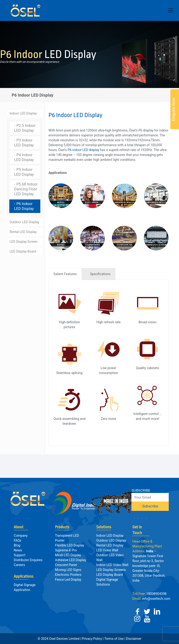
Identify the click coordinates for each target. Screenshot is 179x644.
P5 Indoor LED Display (24, 171)
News (18, 550)
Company (21, 536)
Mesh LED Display (68, 555)
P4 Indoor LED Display (24, 156)
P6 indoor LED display (83, 149)
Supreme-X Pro (66, 550)
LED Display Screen (24, 241)
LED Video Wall (107, 550)
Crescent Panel (66, 565)
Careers (19, 565)
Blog (17, 545)
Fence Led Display (68, 580)
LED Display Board (23, 250)
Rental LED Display (23, 231)
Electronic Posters (68, 575)
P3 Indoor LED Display (24, 142)
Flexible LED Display (69, 545)
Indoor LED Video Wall (112, 565)
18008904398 (149, 594)
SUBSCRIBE (141, 490)
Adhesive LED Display (71, 560)
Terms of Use (114, 639)
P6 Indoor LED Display (24, 205)
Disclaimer (133, 639)
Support (19, 555)
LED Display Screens (111, 570)
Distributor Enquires (28, 560)
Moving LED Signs (68, 570)
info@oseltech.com (151, 599)
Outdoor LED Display (24, 221)
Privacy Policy (92, 639)
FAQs (18, 540)
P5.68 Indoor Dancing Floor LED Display (26, 188)
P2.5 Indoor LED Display (25, 127)
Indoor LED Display (23, 112)
